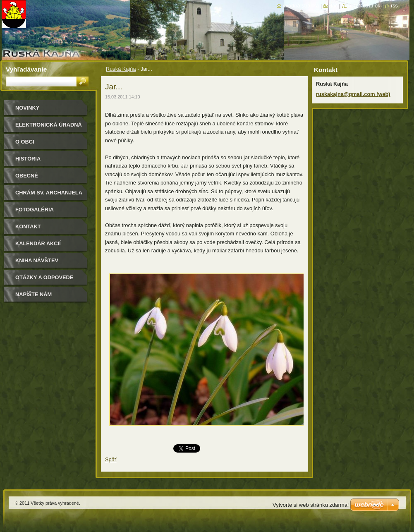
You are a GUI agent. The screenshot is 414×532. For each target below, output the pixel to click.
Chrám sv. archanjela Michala (49, 195)
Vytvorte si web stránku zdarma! (311, 505)
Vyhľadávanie (26, 69)
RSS (394, 6)
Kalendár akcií (38, 243)
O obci (25, 142)
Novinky (27, 108)
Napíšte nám (34, 294)
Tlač (334, 6)
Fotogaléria (35, 210)
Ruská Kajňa (121, 69)
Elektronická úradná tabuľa (49, 128)
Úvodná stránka (301, 6)
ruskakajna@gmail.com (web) (353, 94)
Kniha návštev (37, 260)
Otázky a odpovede (44, 277)
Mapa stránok (364, 6)
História (28, 159)
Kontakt (28, 226)
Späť (111, 459)
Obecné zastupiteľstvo (39, 179)
